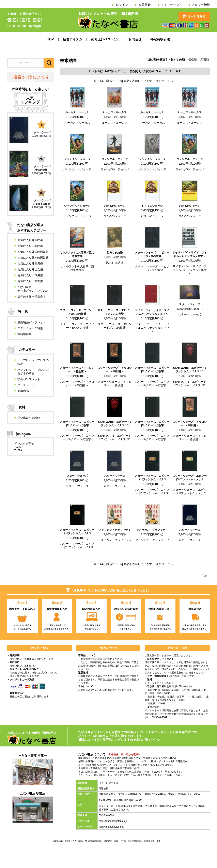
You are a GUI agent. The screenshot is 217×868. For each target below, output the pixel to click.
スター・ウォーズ (190, 304)
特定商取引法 (160, 39)
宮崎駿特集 (25, 334)
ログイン (122, 5)
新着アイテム (73, 39)
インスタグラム (24, 444)
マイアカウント (171, 5)
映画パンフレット (29, 379)
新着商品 (23, 391)
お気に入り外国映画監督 (33, 252)
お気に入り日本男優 (30, 275)
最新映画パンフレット (32, 322)
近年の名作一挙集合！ (32, 296)
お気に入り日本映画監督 (33, 258)
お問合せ (135, 39)
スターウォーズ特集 (30, 328)
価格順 (192, 59)
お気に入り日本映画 (30, 246)
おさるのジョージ (115, 206)
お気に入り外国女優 (30, 269)
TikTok (18, 450)
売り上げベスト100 (105, 39)
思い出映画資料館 (29, 418)
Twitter (19, 447)
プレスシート (26, 385)
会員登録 (145, 5)
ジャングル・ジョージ (77, 159)
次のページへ (164, 81)
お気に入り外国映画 (30, 240)
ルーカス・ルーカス (77, 112)
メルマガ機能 (201, 5)
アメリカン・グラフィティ (115, 530)
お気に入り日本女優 (30, 281)
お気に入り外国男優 (30, 264)
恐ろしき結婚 (115, 252)
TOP (51, 39)
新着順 (205, 59)
